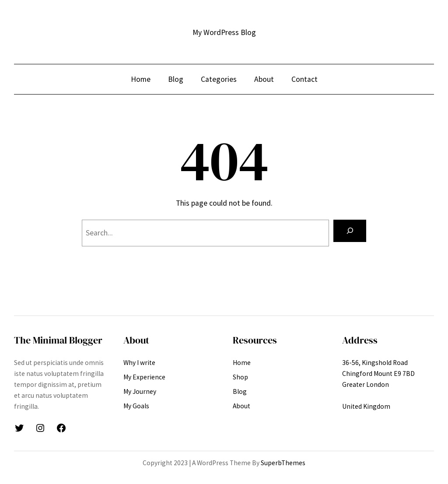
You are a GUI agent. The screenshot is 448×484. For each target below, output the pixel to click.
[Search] (350, 231)
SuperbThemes (283, 463)
